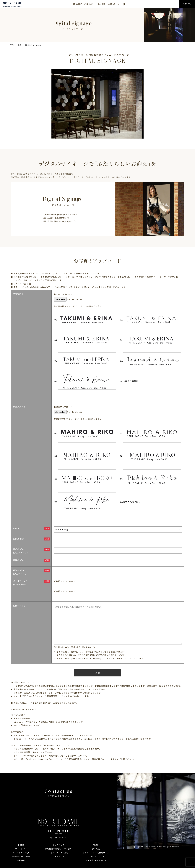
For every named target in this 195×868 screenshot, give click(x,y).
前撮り (96, 845)
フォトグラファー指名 (58, 853)
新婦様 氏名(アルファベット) (21, 572)
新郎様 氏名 (19, 539)
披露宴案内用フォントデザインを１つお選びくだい (78, 419)
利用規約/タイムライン (96, 860)
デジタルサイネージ (21, 856)
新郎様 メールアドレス (64, 581)
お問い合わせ (114, 4)
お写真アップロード (63, 294)
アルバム (96, 849)
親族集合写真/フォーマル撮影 (58, 849)
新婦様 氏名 (19, 560)
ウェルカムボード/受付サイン (96, 853)
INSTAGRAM (58, 837)
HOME (21, 845)
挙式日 (16, 528)
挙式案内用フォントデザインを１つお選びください (78, 306)
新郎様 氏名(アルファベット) (21, 551)
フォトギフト (58, 856)
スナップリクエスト (96, 856)
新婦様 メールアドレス (64, 591)
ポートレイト (21, 849)
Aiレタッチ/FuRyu (21, 853)
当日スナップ (58, 845)
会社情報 (101, 4)
